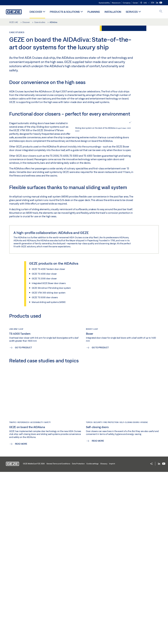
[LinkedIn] (157, 3)
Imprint (112, 636)
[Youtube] (161, 3)
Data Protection (78, 636)
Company (127, 3)
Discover (36, 12)
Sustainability (104, 3)
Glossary (104, 636)
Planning (94, 12)
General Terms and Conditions (58, 636)
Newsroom (116, 3)
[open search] (161, 11)
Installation (113, 12)
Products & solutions (65, 12)
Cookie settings (92, 636)
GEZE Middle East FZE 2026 (34, 636)
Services (132, 12)
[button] (145, 3)
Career (135, 3)
